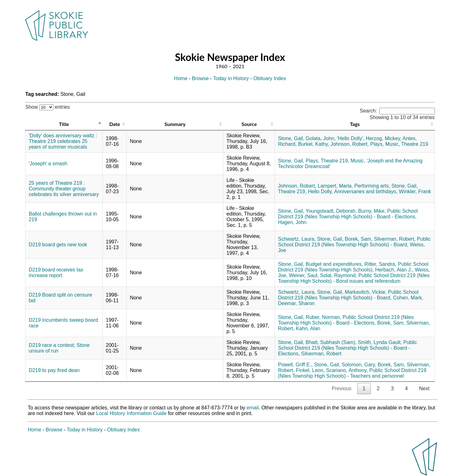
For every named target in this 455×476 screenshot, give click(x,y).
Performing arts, (372, 186)
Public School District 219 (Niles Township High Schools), (353, 267)
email (253, 408)
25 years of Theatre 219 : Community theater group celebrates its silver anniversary (64, 189)
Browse (200, 78)
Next (424, 388)
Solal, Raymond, (339, 275)
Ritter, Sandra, (381, 264)
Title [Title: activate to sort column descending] (64, 124)
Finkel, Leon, (310, 370)
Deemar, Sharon (296, 303)
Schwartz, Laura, (297, 239)
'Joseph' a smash (48, 164)
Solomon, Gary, (359, 365)
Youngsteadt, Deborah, (331, 211)
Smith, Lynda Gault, (380, 342)
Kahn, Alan (308, 328)
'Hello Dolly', (351, 138)
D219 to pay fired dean (54, 370)
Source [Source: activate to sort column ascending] (249, 124)
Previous (342, 388)
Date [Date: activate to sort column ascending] (115, 124)
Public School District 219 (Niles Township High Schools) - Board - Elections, (348, 214)
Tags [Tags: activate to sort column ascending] (355, 124)
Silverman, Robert (321, 354)
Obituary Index (270, 78)
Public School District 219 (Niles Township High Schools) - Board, (354, 242)
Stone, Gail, (291, 138)
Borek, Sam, (359, 239)
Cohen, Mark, (408, 298)
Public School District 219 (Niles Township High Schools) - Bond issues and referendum (354, 278)
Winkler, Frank (415, 191)
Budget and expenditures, (334, 264)
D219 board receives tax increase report (56, 273)
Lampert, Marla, (335, 186)
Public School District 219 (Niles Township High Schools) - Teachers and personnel (352, 373)
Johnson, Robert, (350, 144)
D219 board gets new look (58, 245)
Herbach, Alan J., (394, 270)
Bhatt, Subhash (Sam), (331, 342)
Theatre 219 (414, 144)
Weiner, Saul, (304, 275)
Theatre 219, (335, 161)
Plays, (377, 144)
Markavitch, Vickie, (366, 292)
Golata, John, (321, 138)
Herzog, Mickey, (384, 138)
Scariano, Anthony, (347, 370)
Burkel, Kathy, (314, 144)
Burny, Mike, (372, 211)
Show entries (47, 107)
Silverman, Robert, (395, 239)
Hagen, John (292, 222)
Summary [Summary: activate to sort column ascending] (175, 124)
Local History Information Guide (131, 413)
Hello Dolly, (321, 191)
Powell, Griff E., (295, 365)
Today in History (231, 78)
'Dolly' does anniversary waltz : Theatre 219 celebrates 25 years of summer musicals (63, 141)
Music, (392, 144)
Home (181, 78)
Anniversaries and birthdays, (366, 191)
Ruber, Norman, (323, 317)
